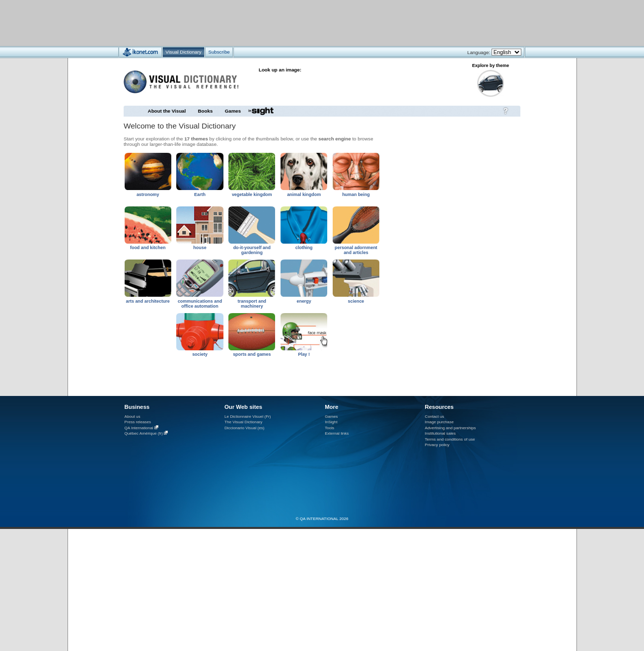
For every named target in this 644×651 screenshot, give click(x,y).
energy (304, 301)
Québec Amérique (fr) (144, 433)
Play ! (304, 354)
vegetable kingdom (252, 195)
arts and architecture (148, 301)
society (200, 354)
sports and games (252, 354)
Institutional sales (440, 433)
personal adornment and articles (356, 250)
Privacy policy (437, 445)
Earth (200, 195)
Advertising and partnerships (451, 428)
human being (356, 195)
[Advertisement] (293, 23)
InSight (331, 422)
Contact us (435, 417)
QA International (139, 428)
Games (233, 111)
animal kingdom (304, 195)
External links (337, 433)
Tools (329, 428)
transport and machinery (252, 304)
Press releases (138, 422)
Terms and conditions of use (450, 439)
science (356, 301)
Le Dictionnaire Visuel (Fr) (248, 417)
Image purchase (439, 422)
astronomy (148, 195)
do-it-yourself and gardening (252, 250)
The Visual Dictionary (243, 422)
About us (133, 417)
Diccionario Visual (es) (245, 428)
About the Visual (167, 111)
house (200, 248)
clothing (304, 248)
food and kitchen (148, 248)
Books (206, 111)
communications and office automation (200, 304)
